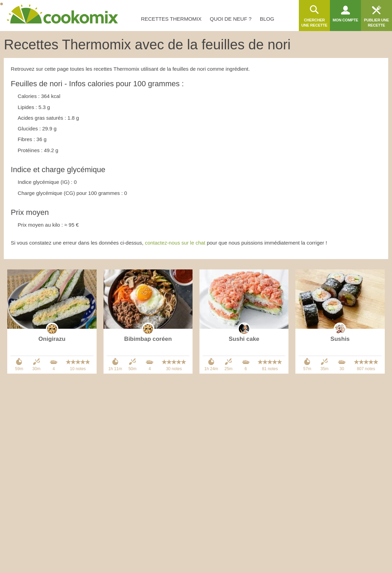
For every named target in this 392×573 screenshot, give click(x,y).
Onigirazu (52, 339)
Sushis (340, 339)
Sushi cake (244, 339)
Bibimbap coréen (148, 339)
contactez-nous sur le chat (175, 243)
